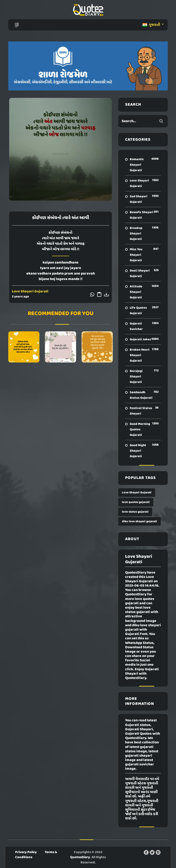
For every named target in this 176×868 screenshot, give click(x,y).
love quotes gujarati (136, 502)
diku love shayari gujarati (139, 521)
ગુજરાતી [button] (152, 25)
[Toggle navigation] (17, 25)
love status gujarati (135, 512)
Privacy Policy (26, 852)
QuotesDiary (80, 857)
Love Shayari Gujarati (30, 291)
